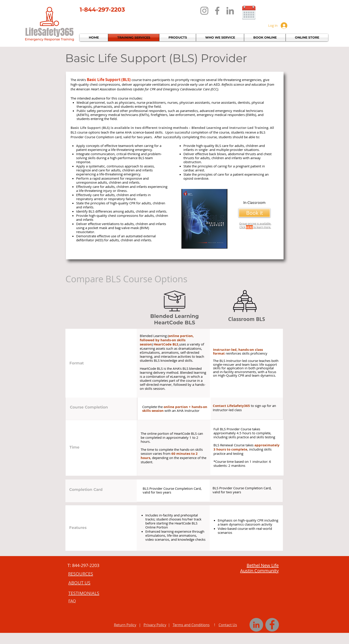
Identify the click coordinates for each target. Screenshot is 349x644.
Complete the (153, 407)
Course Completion (89, 407)
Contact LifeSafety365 (231, 406)
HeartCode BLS (166, 344)
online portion (181, 336)
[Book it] (254, 213)
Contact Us (228, 625)
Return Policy (125, 625)
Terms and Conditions (191, 625)
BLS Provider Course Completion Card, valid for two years (172, 490)
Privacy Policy (155, 625)
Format (77, 363)
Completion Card (86, 490)
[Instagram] (204, 11)
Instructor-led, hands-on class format (238, 351)
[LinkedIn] (230, 11)
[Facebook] (217, 11)
